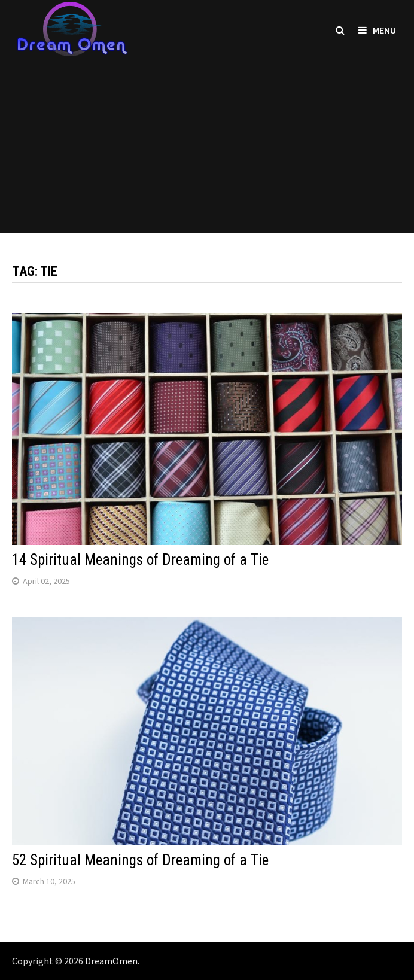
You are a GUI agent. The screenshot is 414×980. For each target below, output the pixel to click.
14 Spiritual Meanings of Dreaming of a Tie (140, 560)
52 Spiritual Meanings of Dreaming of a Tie (140, 860)
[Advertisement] (207, 150)
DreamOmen (111, 961)
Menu (377, 30)
